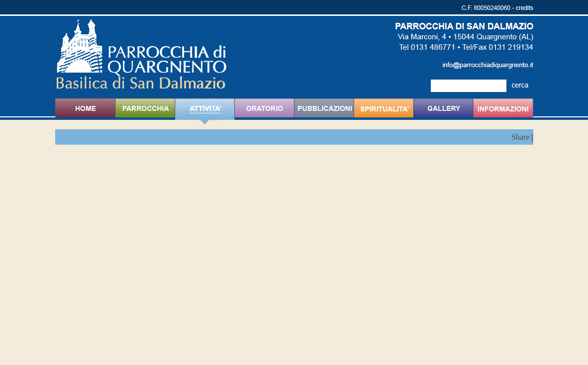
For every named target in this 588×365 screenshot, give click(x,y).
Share (520, 137)
